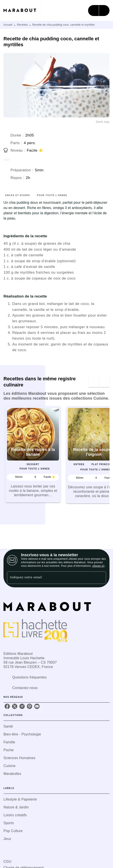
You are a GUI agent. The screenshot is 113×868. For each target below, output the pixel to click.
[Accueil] (22, 10)
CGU (7, 862)
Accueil (8, 25)
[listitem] (7, 706)
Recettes (23, 25)
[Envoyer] (101, 578)
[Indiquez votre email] (51, 578)
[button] (33, 454)
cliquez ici (98, 566)
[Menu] (99, 11)
